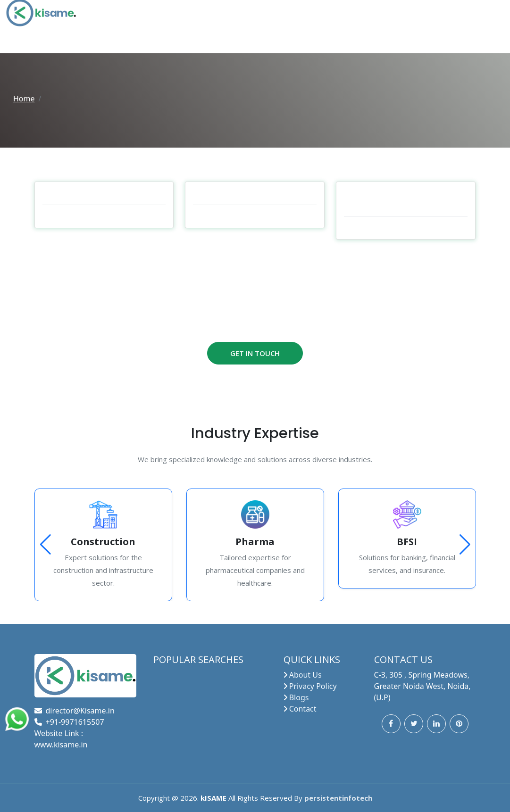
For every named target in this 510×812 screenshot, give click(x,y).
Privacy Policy (313, 686)
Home (24, 99)
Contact (303, 709)
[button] (465, 545)
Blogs (299, 697)
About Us (305, 675)
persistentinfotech (338, 798)
